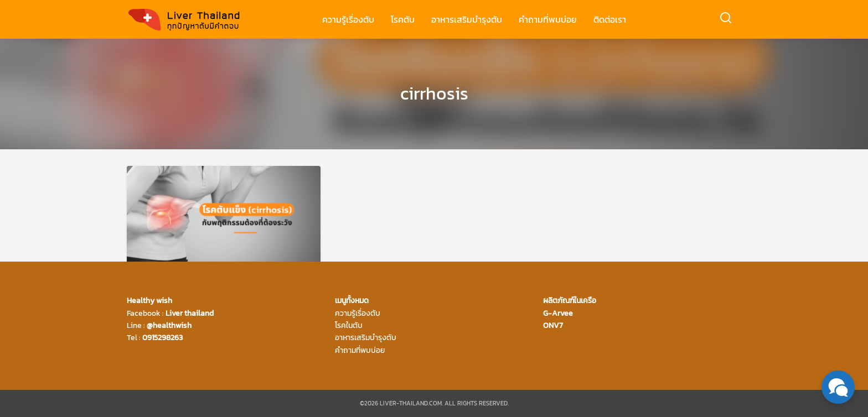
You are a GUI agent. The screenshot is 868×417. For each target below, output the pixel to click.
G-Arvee (558, 313)
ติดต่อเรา (610, 19)
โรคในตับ (349, 325)
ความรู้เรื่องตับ (348, 19)
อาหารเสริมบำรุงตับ (467, 19)
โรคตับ (403, 19)
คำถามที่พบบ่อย (548, 19)
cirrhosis (434, 93)
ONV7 (553, 325)
